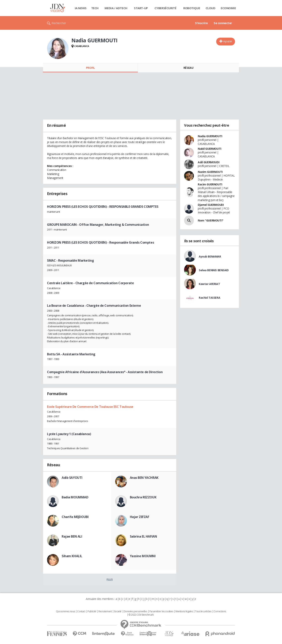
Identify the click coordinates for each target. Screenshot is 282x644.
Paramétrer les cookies (161, 611)
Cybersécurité (165, 8)
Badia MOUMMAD (75, 497)
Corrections (220, 611)
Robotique (192, 8)
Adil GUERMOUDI (209, 162)
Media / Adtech (116, 8)
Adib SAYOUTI (72, 478)
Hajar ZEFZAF (140, 517)
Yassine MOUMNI (143, 556)
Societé (118, 611)
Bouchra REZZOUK (143, 497)
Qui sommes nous (66, 611)
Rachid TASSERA (209, 298)
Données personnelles (136, 611)
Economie (228, 8)
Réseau (188, 68)
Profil (90, 68)
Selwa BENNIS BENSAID (214, 270)
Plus (110, 579)
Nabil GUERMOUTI (210, 149)
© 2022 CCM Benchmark (141, 615)
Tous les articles (203, 611)
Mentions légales (184, 611)
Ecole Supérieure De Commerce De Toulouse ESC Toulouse (90, 407)
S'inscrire (201, 23)
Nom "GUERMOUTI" (211, 220)
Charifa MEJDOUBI (75, 517)
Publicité (92, 611)
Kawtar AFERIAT (209, 284)
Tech (95, 8)
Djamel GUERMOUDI (211, 205)
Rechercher (59, 23)
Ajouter (228, 41)
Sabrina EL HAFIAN (143, 536)
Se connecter (223, 23)
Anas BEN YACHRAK (144, 478)
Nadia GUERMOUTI (210, 136)
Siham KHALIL (72, 556)
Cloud (211, 8)
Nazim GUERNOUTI (210, 172)
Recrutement (105, 611)
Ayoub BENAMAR (210, 256)
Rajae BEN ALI (72, 536)
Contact (81, 611)
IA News (81, 8)
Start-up (141, 8)
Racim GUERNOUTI (210, 184)
